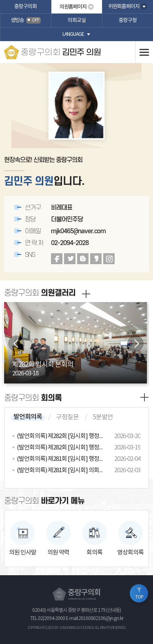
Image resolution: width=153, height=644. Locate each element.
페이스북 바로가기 (57, 259)
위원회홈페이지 (124, 7)
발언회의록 (28, 417)
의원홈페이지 (73, 7)
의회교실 (77, 21)
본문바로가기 (0, 0)
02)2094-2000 (51, 619)
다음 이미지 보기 (135, 344)
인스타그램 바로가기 (109, 259)
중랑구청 (128, 21)
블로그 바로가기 (83, 259)
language (73, 34)
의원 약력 (58, 553)
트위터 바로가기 (70, 259)
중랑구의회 (25, 7)
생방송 (26, 21)
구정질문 (67, 417)
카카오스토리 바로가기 (96, 259)
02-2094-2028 (70, 243)
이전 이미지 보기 (16, 344)
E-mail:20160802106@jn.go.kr (94, 619)
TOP (139, 597)
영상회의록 (130, 553)
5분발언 (103, 417)
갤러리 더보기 (86, 294)
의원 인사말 (23, 553)
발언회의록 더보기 (144, 397)
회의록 (94, 553)
